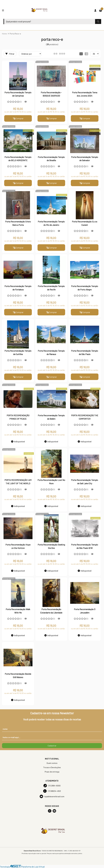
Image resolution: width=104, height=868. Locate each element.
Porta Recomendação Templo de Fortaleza (18, 288)
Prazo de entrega (52, 772)
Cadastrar (52, 746)
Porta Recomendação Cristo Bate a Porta (18, 223)
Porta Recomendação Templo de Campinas (18, 94)
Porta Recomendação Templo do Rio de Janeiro (51, 223)
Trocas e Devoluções (52, 767)
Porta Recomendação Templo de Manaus (51, 352)
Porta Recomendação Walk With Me (18, 611)
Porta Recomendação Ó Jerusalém (85, 611)
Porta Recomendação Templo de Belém (51, 417)
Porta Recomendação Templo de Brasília (51, 159)
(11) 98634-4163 (52, 791)
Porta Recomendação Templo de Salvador (85, 159)
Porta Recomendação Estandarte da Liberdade (51, 611)
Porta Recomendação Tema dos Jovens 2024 (85, 94)
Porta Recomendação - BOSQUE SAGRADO (51, 94)
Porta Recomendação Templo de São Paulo (85, 352)
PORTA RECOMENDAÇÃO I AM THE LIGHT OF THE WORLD (18, 482)
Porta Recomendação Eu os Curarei (85, 223)
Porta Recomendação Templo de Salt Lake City (85, 482)
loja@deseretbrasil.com (52, 797)
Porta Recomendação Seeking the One (51, 546)
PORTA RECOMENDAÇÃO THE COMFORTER (85, 417)
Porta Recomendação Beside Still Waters (18, 676)
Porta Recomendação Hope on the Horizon (18, 546)
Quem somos (52, 763)
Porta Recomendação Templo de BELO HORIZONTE (18, 159)
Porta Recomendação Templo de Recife (51, 288)
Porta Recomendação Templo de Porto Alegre (85, 288)
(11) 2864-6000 (52, 786)
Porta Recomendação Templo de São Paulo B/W (85, 546)
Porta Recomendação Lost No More (51, 482)
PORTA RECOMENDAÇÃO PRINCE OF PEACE (18, 417)
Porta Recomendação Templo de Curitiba (18, 352)
